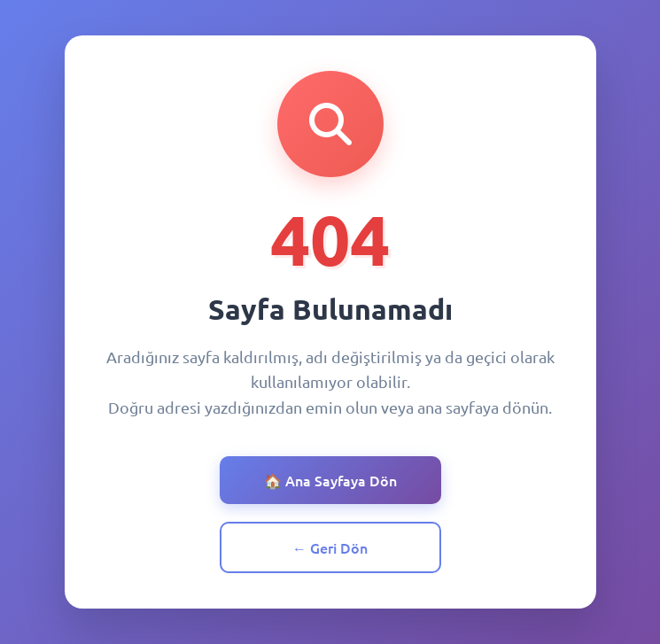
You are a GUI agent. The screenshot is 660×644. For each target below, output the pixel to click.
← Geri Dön (330, 547)
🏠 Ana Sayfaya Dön (330, 480)
